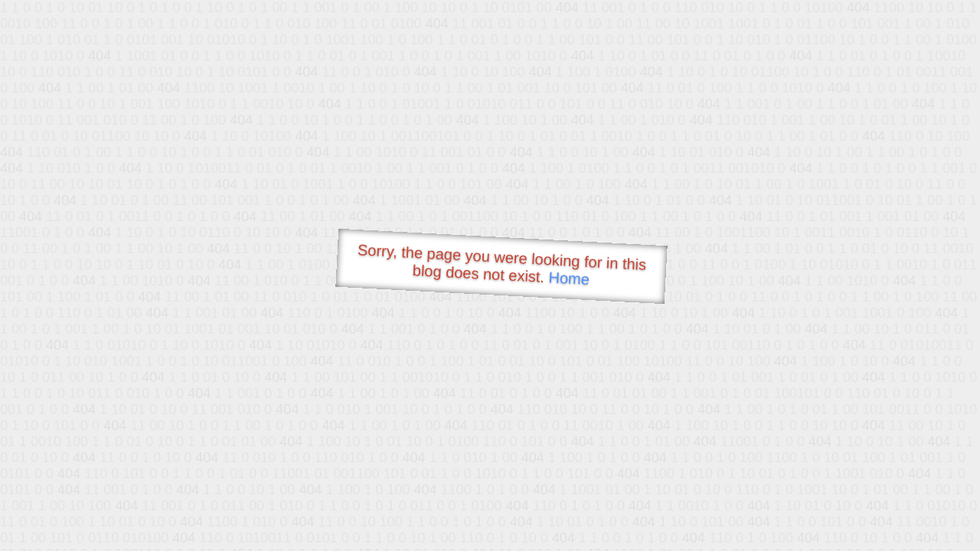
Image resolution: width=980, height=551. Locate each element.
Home (569, 278)
